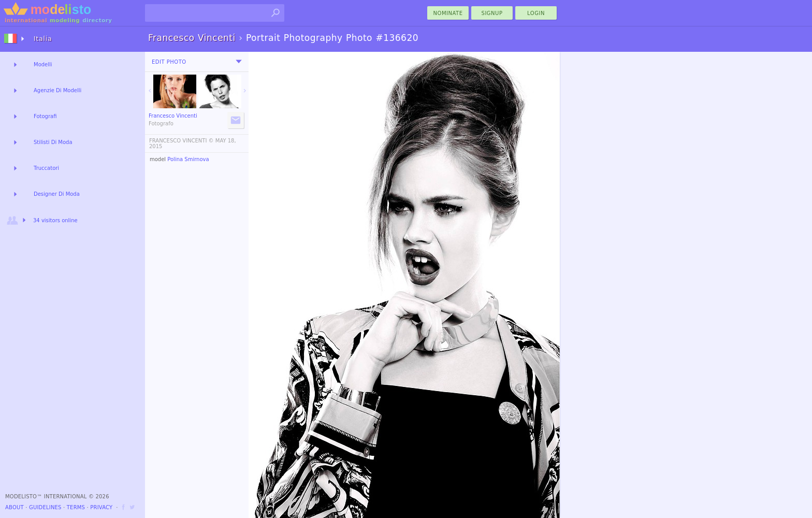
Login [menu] (536, 13)
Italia (43, 39)
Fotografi (45, 116)
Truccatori (46, 168)
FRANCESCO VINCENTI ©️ (182, 141)
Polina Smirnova (188, 159)
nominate (448, 13)
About (15, 507)
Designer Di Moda (57, 194)
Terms (76, 507)
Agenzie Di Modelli (57, 90)
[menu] (239, 62)
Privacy (101, 507)
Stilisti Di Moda (53, 142)
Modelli (43, 64)
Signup (492, 13)
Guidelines (45, 507)
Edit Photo (169, 62)
